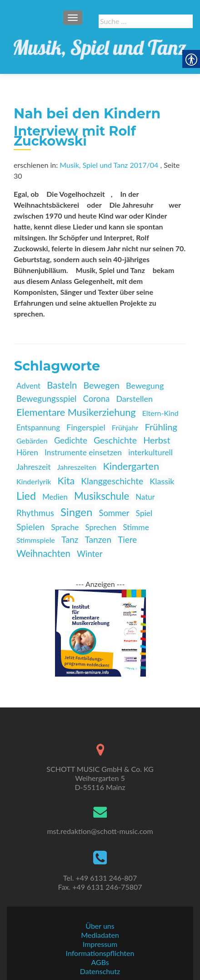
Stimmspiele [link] (36, 540)
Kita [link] (66, 481)
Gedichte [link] (71, 440)
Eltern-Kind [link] (160, 413)
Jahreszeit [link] (34, 467)
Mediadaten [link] (100, 935)
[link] (100, 45)
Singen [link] (76, 512)
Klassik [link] (162, 481)
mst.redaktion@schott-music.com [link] (100, 831)
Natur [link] (145, 497)
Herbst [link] (157, 440)
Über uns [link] (100, 926)
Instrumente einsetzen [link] (83, 452)
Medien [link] (55, 497)
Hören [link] (27, 452)
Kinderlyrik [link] (34, 481)
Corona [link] (97, 399)
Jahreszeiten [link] (77, 467)
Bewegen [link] (102, 385)
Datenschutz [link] (100, 971)
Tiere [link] (127, 539)
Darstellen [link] (134, 399)
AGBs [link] (100, 962)
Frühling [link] (161, 427)
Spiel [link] (144, 513)
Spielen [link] (30, 527)
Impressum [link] (100, 944)
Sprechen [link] (101, 527)
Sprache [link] (65, 527)
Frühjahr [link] (125, 427)
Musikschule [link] (102, 496)
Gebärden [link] (32, 441)
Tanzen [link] (98, 539)
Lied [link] (26, 496)
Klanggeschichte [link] (112, 481)
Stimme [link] (136, 527)
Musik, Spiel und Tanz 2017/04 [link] (109, 165)
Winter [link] (90, 554)
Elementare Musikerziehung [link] (76, 412)
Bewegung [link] (145, 385)
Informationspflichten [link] (100, 953)
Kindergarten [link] (131, 466)
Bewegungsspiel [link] (47, 398)
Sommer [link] (114, 513)
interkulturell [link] (150, 452)
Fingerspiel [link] (86, 427)
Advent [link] (28, 386)
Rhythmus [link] (35, 513)
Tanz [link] (70, 539)
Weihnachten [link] (43, 553)
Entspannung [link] (38, 427)
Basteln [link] (62, 385)
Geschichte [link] (115, 440)
